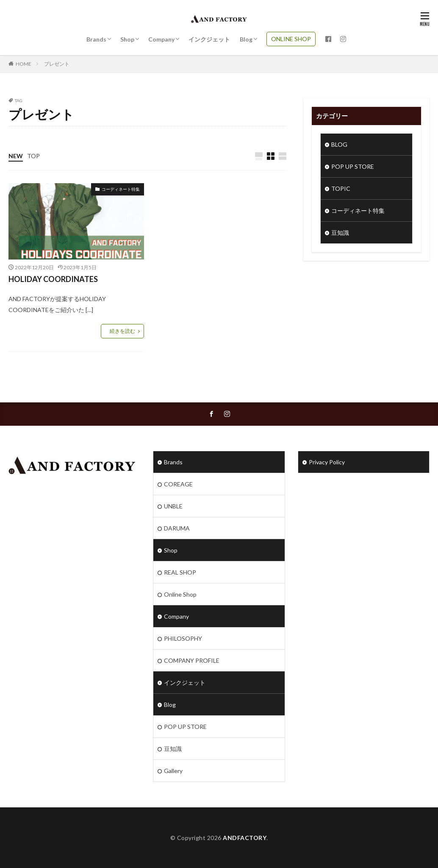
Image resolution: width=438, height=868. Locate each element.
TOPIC (341, 188)
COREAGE (178, 484)
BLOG (339, 144)
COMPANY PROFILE (192, 660)
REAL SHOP (180, 572)
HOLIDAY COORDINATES (53, 279)
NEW (16, 156)
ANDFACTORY (245, 838)
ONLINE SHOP (291, 39)
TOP (33, 156)
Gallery (173, 771)
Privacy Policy (327, 462)
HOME (24, 64)
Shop (127, 39)
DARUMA (177, 528)
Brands (96, 39)
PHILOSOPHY (183, 638)
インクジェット (209, 39)
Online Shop (180, 594)
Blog (246, 39)
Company (161, 39)
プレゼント (57, 64)
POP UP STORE (353, 166)
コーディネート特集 (121, 189)
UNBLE (173, 506)
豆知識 (340, 233)
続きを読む (122, 331)
